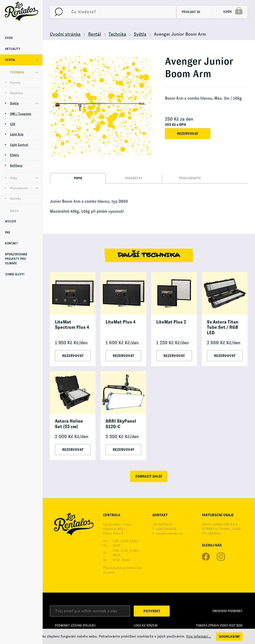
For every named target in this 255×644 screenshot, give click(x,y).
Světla (14, 103)
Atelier (11, 221)
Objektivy (16, 93)
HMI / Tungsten (21, 114)
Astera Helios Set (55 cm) (69, 424)
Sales (14, 211)
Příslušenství (19, 188)
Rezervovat (188, 134)
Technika (17, 72)
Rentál (10, 60)
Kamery (15, 83)
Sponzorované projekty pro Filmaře (16, 259)
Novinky (15, 199)
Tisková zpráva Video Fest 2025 (219, 626)
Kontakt (11, 243)
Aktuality (13, 49)
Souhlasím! (229, 637)
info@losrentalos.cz (169, 533)
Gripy (14, 178)
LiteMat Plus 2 (171, 322)
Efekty (14, 155)
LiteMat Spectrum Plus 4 (72, 325)
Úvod (9, 38)
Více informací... (199, 636)
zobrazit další (149, 476)
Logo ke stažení (146, 626)
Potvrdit (152, 611)
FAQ (7, 232)
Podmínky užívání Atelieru (75, 626)
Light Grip (17, 134)
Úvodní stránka (65, 34)
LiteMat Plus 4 (121, 322)
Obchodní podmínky (227, 611)
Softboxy (16, 165)
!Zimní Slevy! (15, 274)
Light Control (19, 145)
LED (13, 124)
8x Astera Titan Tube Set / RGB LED (223, 327)
